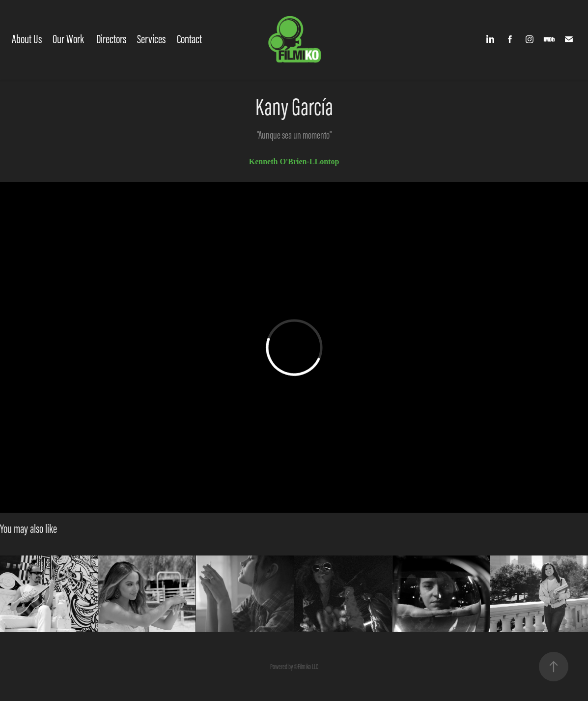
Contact (189, 39)
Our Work (68, 39)
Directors (111, 39)
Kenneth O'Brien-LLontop (294, 161)
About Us (27, 39)
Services (151, 39)
